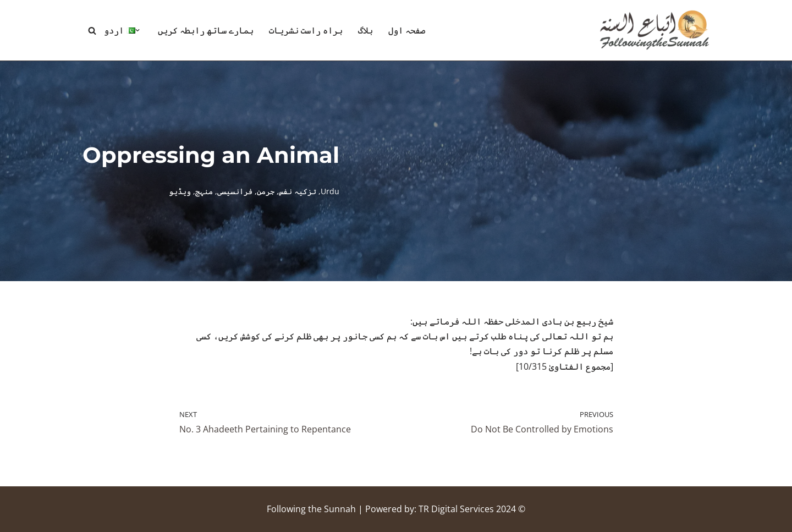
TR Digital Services (456, 509)
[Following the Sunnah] (654, 30)
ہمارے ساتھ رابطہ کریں (206, 30)
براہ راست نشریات (306, 30)
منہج (204, 191)
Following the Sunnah (311, 509)
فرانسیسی (235, 191)
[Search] (92, 31)
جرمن (266, 191)
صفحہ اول (407, 30)
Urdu (330, 191)
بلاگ (365, 30)
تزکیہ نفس (298, 191)
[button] (137, 30)
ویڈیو (180, 191)
